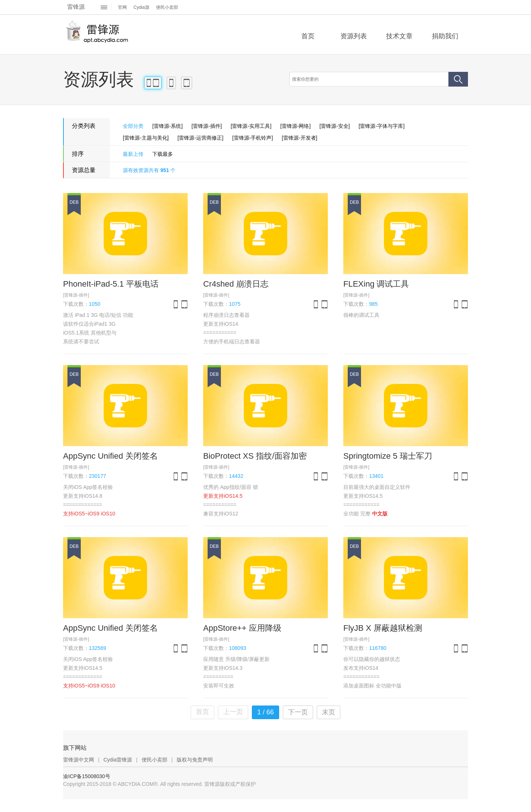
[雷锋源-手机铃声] (253, 138)
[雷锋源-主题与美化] (146, 138)
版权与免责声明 (195, 760)
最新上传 (133, 154)
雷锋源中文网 (79, 760)
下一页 (298, 712)
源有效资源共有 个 (149, 170)
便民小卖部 (167, 7)
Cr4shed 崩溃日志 (236, 284)
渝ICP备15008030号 (87, 776)
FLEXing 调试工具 (376, 284)
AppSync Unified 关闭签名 (110, 456)
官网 (122, 7)
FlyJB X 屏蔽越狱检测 (383, 628)
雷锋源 (76, 7)
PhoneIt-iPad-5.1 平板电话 (111, 284)
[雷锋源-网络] (295, 126)
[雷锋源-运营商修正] (200, 138)
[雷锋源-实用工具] (251, 126)
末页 (329, 712)
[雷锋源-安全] (334, 126)
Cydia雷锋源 (118, 760)
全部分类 (133, 126)
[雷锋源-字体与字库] (382, 126)
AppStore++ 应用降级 (242, 628)
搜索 (458, 79)
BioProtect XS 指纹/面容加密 (255, 456)
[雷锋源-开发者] (299, 138)
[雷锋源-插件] (206, 126)
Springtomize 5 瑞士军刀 (388, 456)
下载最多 (163, 154)
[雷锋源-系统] (167, 126)
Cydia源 (141, 7)
